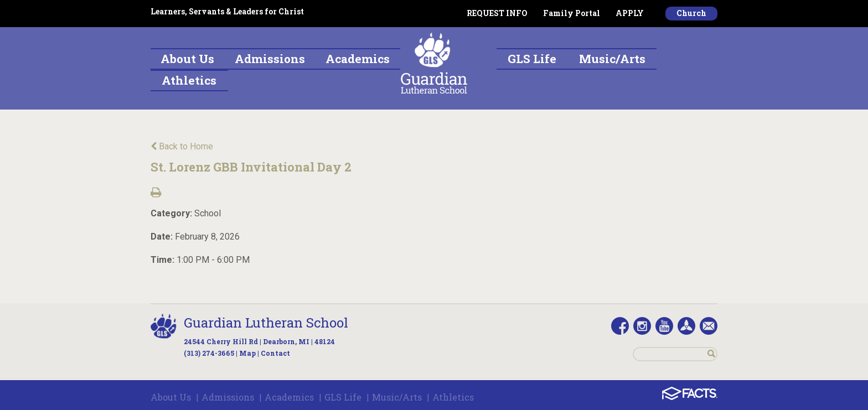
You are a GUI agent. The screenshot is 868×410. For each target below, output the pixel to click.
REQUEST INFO (497, 13)
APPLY (630, 13)
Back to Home (182, 146)
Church (691, 13)
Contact (275, 353)
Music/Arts (397, 397)
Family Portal (572, 13)
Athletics (453, 397)
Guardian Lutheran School (266, 323)
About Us (171, 397)
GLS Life (343, 397)
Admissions (228, 397)
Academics (289, 397)
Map (247, 353)
